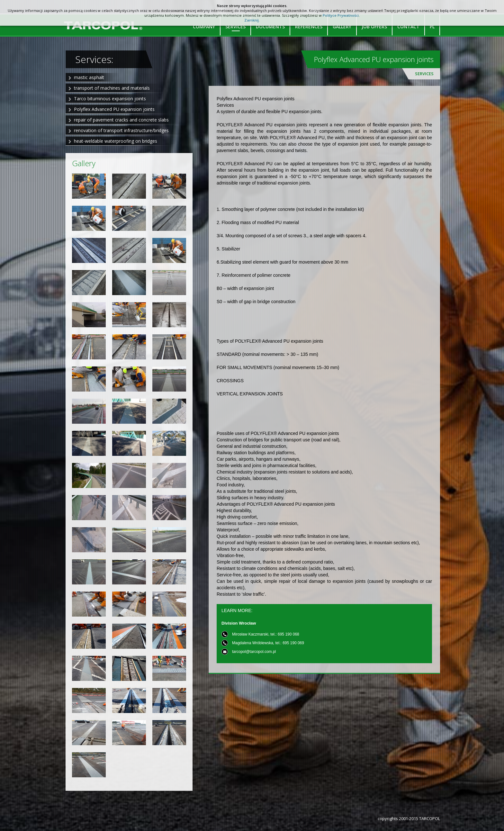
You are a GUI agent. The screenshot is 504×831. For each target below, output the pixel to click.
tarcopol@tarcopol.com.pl (254, 652)
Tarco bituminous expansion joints (110, 99)
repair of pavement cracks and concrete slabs (121, 120)
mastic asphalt (89, 77)
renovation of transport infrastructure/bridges (121, 130)
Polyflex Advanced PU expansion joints (114, 109)
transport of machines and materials (112, 88)
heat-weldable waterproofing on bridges (116, 141)
